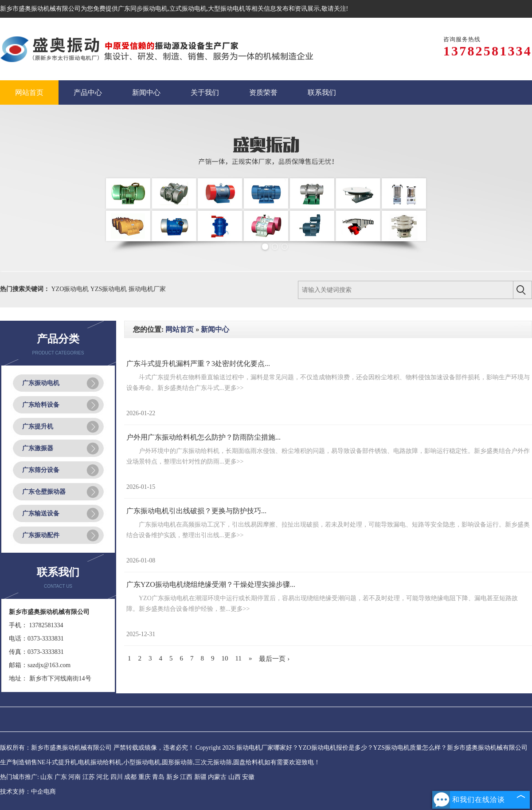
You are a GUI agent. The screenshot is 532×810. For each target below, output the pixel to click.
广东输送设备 (41, 513)
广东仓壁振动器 (44, 492)
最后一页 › (274, 659)
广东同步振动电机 (143, 9)
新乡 (172, 777)
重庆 (145, 777)
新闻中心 (215, 329)
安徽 (248, 777)
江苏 (89, 777)
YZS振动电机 (110, 289)
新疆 (200, 777)
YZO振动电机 (71, 289)
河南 (74, 777)
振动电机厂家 (147, 289)
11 (239, 658)
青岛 (158, 777)
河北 (102, 777)
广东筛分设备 (41, 470)
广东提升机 (38, 427)
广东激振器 (38, 448)
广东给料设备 (41, 405)
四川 (117, 777)
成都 (130, 777)
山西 (235, 777)
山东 (47, 777)
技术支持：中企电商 (28, 792)
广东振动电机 (41, 383)
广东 (61, 777)
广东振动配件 (41, 535)
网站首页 (180, 329)
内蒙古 (217, 777)
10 (225, 658)
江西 (186, 777)
